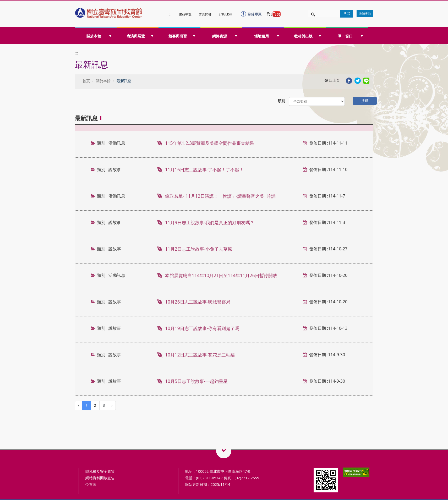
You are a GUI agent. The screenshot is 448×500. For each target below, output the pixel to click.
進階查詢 (365, 13)
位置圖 (91, 484)
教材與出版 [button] (308, 36)
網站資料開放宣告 (100, 478)
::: (170, 14)
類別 (281, 101)
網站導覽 (185, 14)
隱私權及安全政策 (100, 471)
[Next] (112, 406)
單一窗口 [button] (350, 36)
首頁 (86, 81)
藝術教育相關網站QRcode (224, 451)
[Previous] (79, 406)
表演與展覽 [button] (140, 36)
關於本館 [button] (99, 36)
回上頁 (332, 80)
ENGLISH (225, 14)
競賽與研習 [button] (182, 36)
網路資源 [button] (225, 36)
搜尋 (365, 101)
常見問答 (205, 14)
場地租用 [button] (267, 36)
